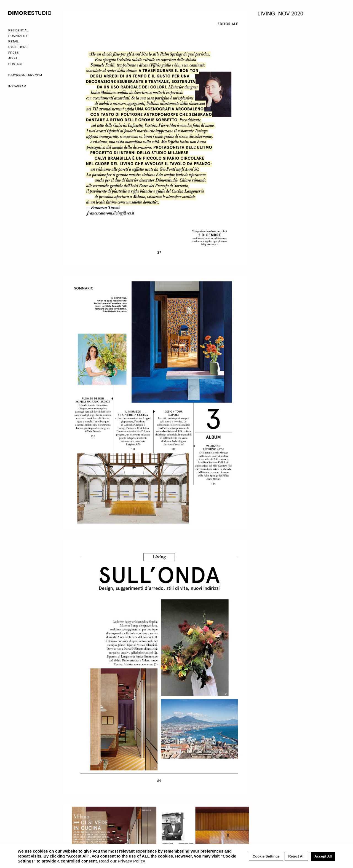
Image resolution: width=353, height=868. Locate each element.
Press (13, 53)
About (14, 58)
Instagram (17, 86)
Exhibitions (18, 47)
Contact (15, 64)
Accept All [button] (323, 856)
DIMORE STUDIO (30, 13)
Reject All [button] (296, 856)
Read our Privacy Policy (122, 861)
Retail (14, 41)
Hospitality (18, 36)
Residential (18, 30)
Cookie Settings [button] (266, 856)
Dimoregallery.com (25, 75)
